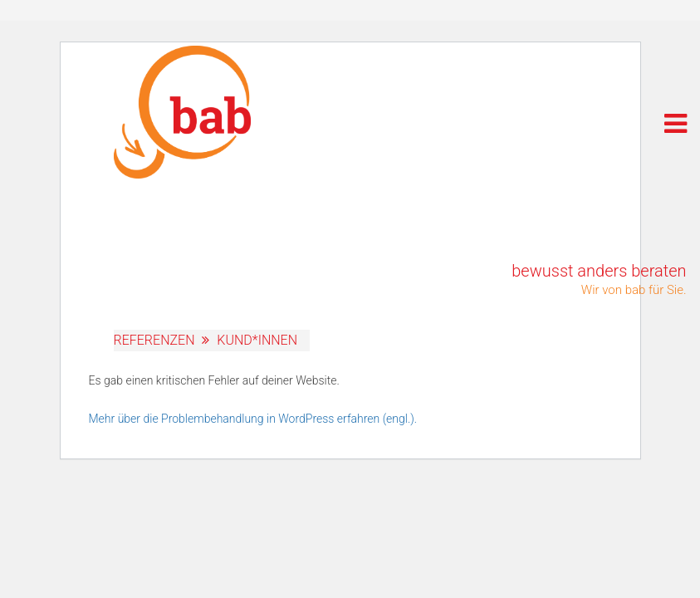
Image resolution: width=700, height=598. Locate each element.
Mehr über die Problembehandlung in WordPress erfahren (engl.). (253, 419)
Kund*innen (257, 340)
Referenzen (154, 340)
